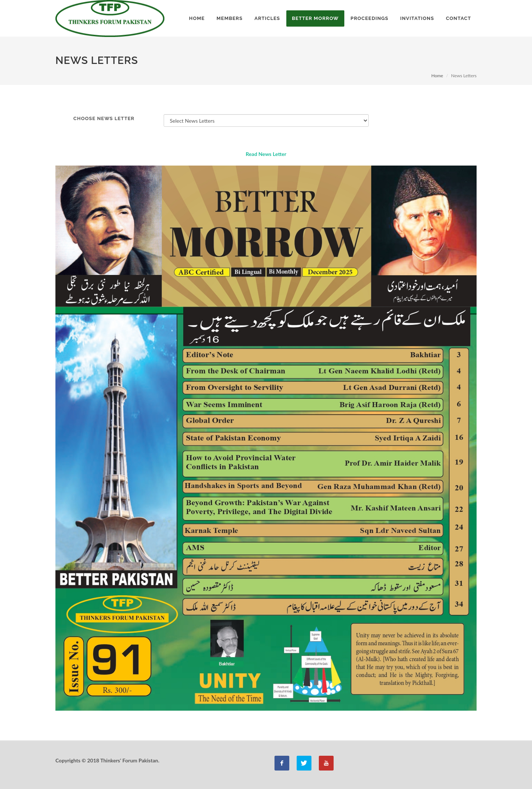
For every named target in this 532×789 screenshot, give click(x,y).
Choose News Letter (104, 118)
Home (437, 76)
